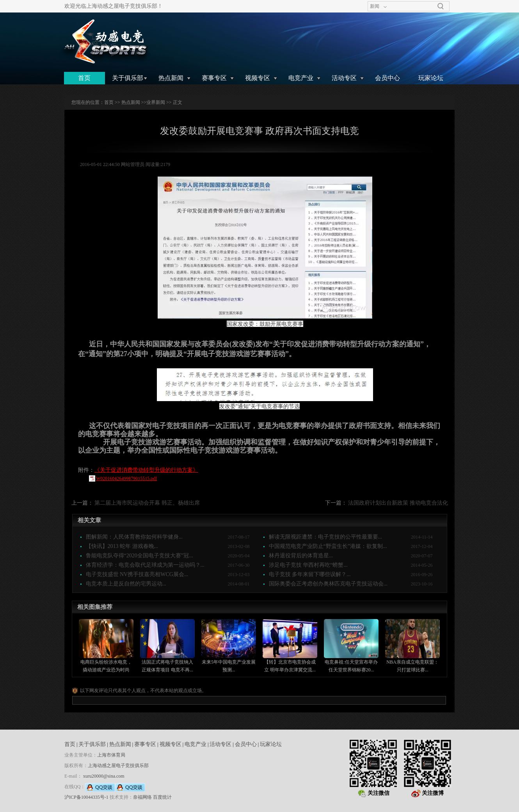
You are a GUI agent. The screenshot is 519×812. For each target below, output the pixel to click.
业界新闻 (156, 102)
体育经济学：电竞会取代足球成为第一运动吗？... (145, 565)
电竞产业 (301, 78)
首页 (84, 78)
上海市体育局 (111, 755)
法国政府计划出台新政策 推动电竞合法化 (398, 503)
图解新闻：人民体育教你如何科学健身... (134, 537)
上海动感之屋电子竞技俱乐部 (118, 766)
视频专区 (258, 78)
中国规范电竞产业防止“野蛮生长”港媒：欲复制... (328, 546)
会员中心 (387, 78)
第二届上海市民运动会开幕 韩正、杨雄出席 (147, 503)
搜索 (441, 6)
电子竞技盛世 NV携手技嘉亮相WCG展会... (137, 574)
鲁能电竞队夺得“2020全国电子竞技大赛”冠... (140, 556)
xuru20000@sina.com (104, 776)
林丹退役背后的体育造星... (301, 556)
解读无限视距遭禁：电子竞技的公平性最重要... (326, 537)
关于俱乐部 (128, 78)
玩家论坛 (431, 78)
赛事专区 (214, 78)
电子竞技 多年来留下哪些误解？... (310, 574)
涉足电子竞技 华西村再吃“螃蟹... (308, 565)
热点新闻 (171, 78)
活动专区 (344, 78)
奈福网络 (142, 797)
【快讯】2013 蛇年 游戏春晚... (122, 546)
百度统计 (162, 797)
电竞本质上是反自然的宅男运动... (126, 584)
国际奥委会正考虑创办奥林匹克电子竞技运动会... (328, 584)
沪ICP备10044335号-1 (86, 797)
